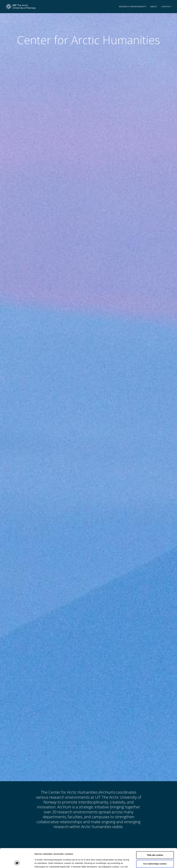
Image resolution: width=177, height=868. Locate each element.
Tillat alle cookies (155, 837)
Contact (166, 10)
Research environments (133, 10)
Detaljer (140, 863)
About (154, 10)
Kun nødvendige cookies (155, 846)
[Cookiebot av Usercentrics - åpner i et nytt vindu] (17, 863)
